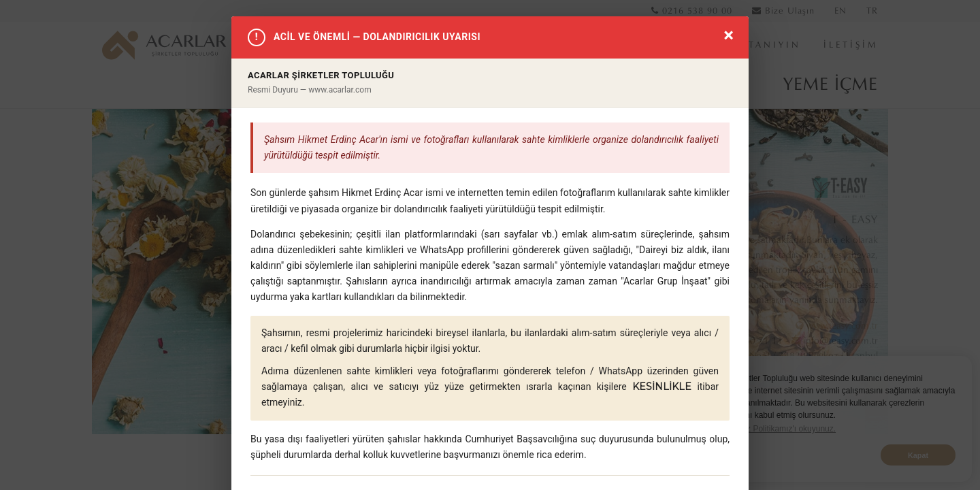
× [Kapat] (729, 35)
